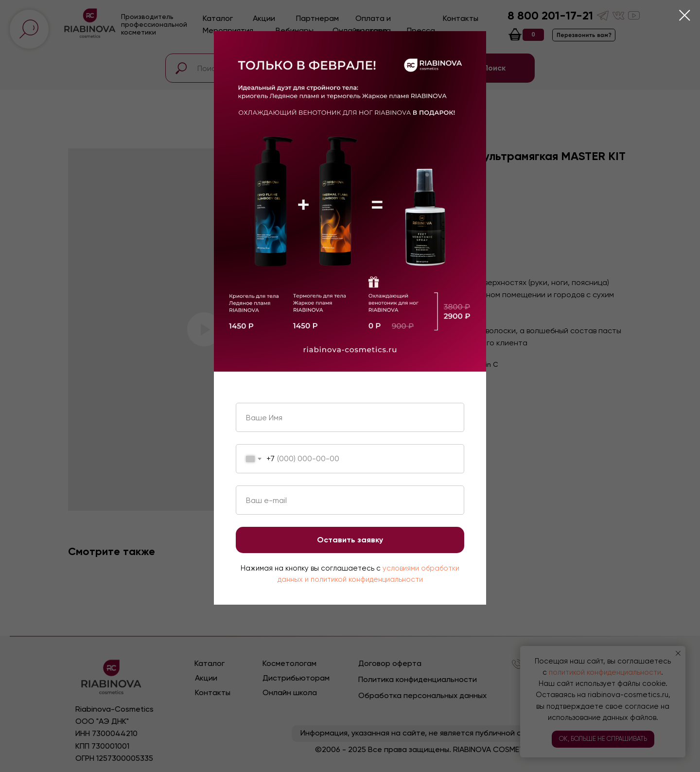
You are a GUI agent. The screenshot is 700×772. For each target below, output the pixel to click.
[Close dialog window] (685, 15)
